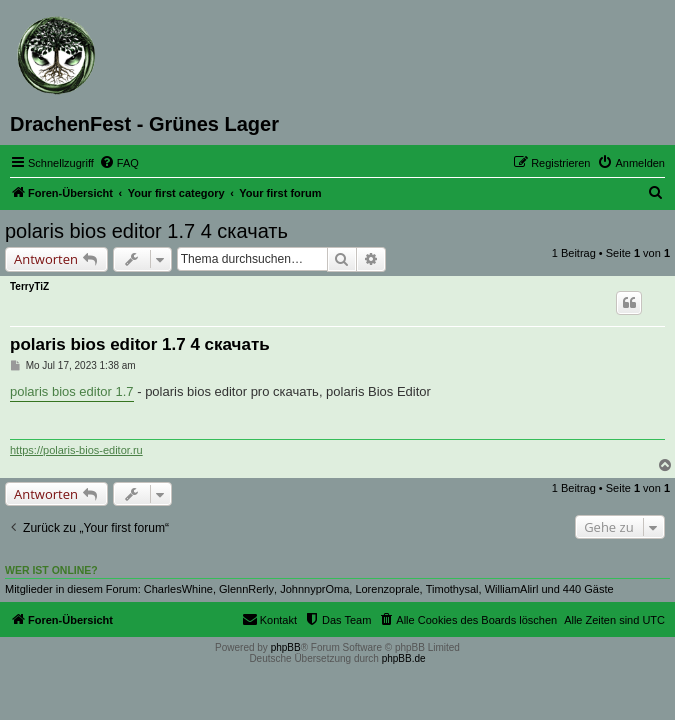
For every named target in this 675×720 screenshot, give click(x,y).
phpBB (286, 647)
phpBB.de (404, 658)
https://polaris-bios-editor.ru (76, 450)
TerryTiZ (29, 286)
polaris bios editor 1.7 (72, 391)
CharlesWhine (178, 589)
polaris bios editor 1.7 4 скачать (146, 231)
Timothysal (452, 589)
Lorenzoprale (387, 589)
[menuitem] (119, 163)
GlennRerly (246, 589)
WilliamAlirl (512, 589)
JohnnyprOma (314, 589)
